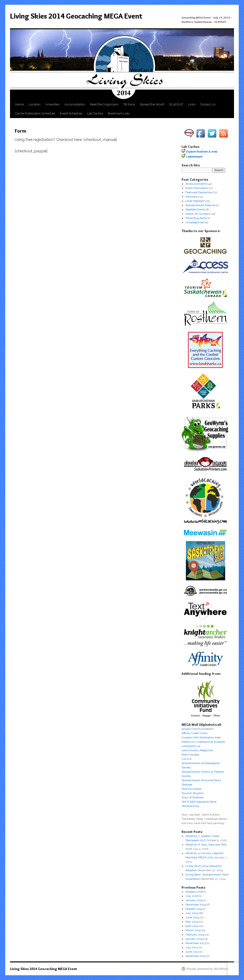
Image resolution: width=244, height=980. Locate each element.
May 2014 (192, 922)
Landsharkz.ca (191, 746)
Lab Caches (95, 113)
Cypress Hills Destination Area (201, 737)
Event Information (197, 188)
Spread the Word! (152, 104)
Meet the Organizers (104, 104)
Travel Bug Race (196, 218)
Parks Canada (190, 755)
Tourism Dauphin (193, 793)
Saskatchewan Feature (200, 205)
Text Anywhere (191, 789)
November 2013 (196, 943)
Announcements (196, 184)
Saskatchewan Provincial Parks (201, 780)
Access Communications (198, 729)
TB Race (129, 104)
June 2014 (192, 917)
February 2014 (195, 935)
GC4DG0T (176, 104)
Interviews (192, 197)
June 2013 (192, 952)
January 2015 (194, 900)
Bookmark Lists (119, 113)
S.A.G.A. (187, 759)
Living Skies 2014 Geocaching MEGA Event (76, 16)
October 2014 (194, 909)
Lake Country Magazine (197, 750)
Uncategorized (195, 222)
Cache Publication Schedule (35, 113)
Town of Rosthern (193, 797)
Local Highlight (195, 201)
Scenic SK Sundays (198, 214)
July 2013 (192, 947)
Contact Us (208, 104)
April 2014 (192, 926)
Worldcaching (190, 806)
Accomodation (75, 104)
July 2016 (192, 896)
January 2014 (194, 939)
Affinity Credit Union (195, 733)
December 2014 (196, 905)
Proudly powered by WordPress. (207, 969)
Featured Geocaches (199, 192)
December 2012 (196, 956)
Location (35, 104)
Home (20, 104)
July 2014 (192, 913)
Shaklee (187, 785)
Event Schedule (71, 113)
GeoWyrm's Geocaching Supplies (203, 742)
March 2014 (193, 930)
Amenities (52, 104)
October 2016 (194, 892)
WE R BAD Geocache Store (199, 802)
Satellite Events (195, 209)
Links (192, 104)
